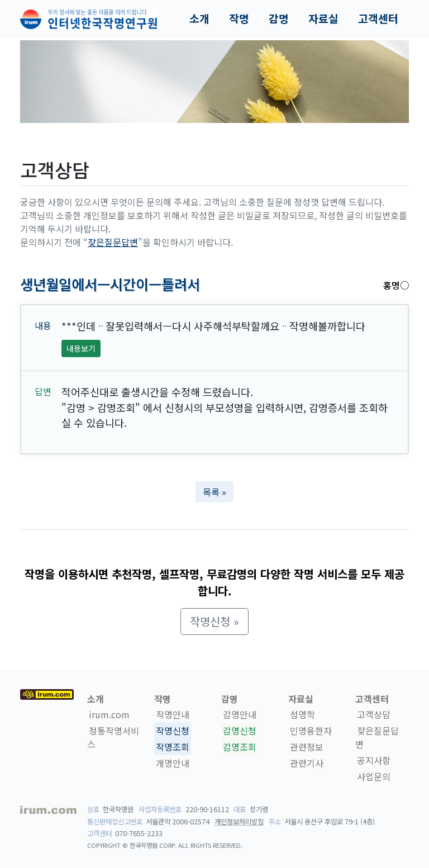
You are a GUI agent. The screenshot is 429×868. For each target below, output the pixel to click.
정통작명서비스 (113, 737)
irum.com (109, 714)
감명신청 (240, 731)
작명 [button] (239, 18)
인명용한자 (311, 731)
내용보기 (81, 348)
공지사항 (374, 760)
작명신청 (173, 731)
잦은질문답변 (113, 242)
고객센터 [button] (378, 18)
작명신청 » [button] (214, 621)
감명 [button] (279, 18)
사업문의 (374, 776)
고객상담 (374, 714)
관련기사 (307, 763)
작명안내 (173, 714)
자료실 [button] (323, 18)
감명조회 (240, 747)
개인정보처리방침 (239, 822)
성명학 (302, 714)
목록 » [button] (214, 492)
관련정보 (307, 747)
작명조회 (173, 747)
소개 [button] (199, 18)
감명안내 (240, 714)
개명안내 (173, 763)
